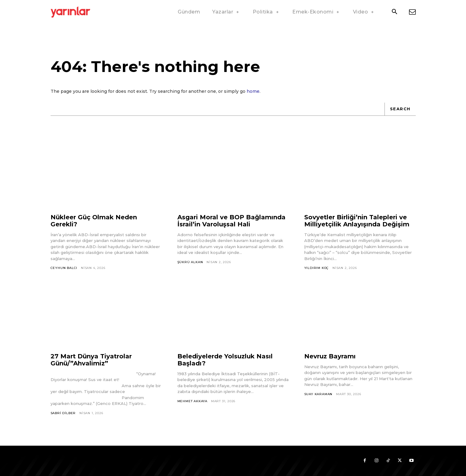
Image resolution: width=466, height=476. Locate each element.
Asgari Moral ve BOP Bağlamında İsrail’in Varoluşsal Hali (231, 221)
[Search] (400, 109)
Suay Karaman (318, 394)
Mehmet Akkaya (192, 401)
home (253, 91)
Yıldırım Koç (317, 268)
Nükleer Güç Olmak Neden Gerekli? (94, 221)
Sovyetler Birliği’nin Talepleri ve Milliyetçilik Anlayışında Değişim (357, 221)
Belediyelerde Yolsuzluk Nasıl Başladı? (225, 360)
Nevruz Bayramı (330, 356)
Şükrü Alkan (190, 262)
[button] (395, 12)
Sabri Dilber (63, 413)
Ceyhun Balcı (64, 268)
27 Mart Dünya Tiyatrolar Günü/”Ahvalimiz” (91, 360)
